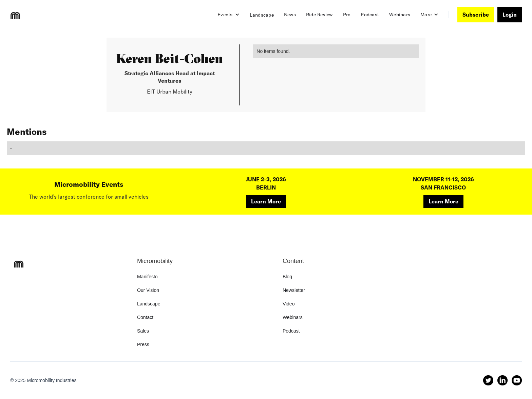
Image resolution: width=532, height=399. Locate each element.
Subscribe (476, 15)
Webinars (400, 15)
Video (289, 304)
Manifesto (147, 277)
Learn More (266, 201)
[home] (15, 16)
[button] (229, 15)
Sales (143, 331)
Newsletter (294, 290)
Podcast (370, 15)
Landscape (262, 15)
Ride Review (319, 15)
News (290, 15)
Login (510, 15)
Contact (145, 317)
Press (143, 344)
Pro (347, 15)
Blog (287, 277)
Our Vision (148, 290)
